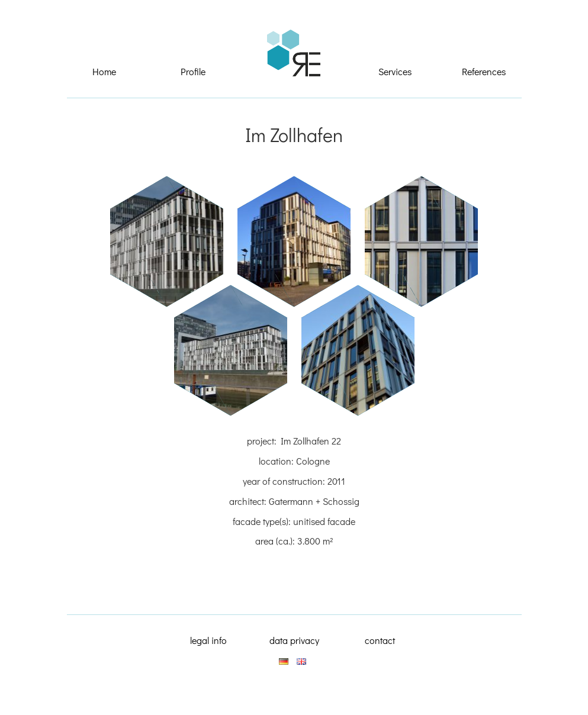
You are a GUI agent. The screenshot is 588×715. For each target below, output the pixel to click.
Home (104, 71)
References (484, 71)
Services (395, 71)
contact (380, 640)
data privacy (294, 640)
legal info (208, 640)
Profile (193, 71)
